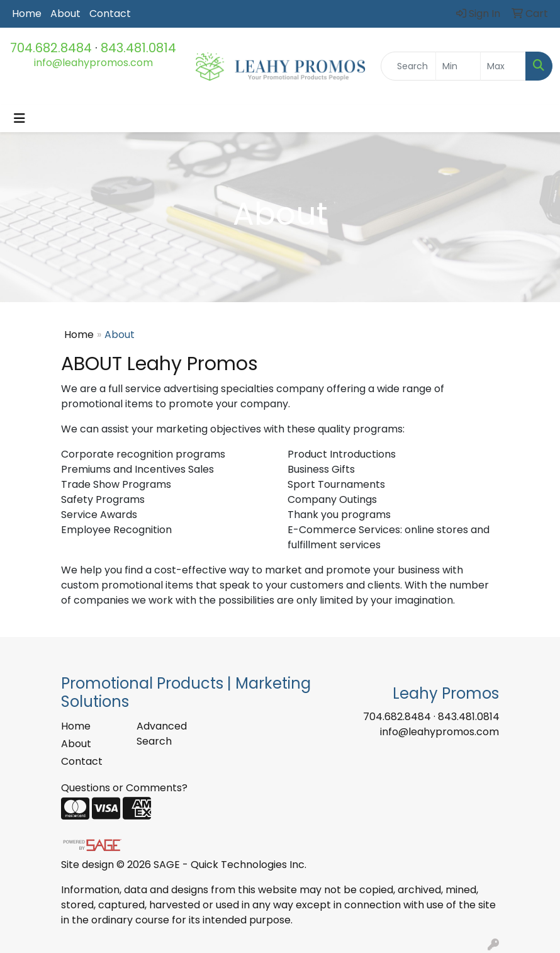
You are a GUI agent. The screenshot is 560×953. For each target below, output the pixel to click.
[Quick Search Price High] (503, 66)
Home (27, 14)
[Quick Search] (408, 66)
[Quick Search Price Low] (458, 66)
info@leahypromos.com (93, 63)
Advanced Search (162, 734)
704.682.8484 (51, 48)
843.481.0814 (138, 48)
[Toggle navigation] (20, 118)
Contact (110, 14)
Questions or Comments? (124, 788)
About (65, 14)
